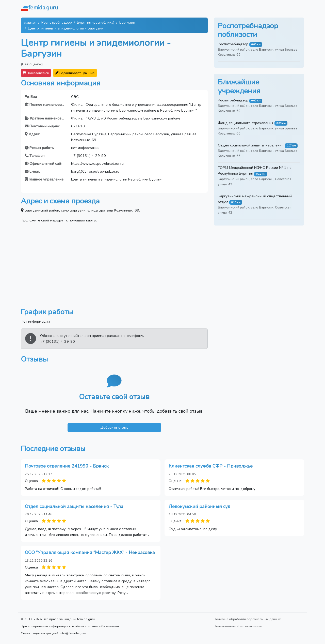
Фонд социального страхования (246, 123)
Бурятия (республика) (96, 22)
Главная (30, 22)
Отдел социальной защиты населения (251, 145)
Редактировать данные (75, 73)
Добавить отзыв (114, 427)
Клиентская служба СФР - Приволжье (211, 466)
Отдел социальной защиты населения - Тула (74, 506)
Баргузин (127, 22)
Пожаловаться (36, 73)
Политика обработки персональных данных (247, 619)
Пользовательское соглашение (238, 626)
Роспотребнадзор (57, 22)
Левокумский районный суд (199, 506)
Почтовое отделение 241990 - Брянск (67, 466)
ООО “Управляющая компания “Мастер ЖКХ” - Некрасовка (90, 552)
